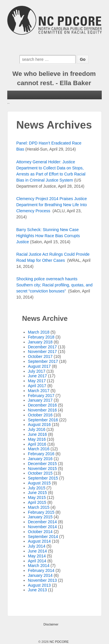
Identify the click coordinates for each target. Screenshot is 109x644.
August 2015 (39, 483)
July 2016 (37, 429)
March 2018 (39, 332)
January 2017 (40, 400)
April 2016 (37, 444)
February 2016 (41, 454)
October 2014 (40, 532)
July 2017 (37, 371)
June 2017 (37, 376)
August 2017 (39, 366)
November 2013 (42, 580)
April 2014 (37, 561)
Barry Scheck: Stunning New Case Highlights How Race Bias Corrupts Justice (48, 236)
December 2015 (42, 464)
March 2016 (39, 449)
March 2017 (39, 391)
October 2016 (40, 415)
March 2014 (39, 566)
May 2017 (37, 381)
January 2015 (40, 517)
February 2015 (41, 512)
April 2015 (37, 502)
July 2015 (37, 488)
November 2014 (42, 527)
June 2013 (37, 590)
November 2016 (42, 410)
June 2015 (37, 493)
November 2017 (42, 352)
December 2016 (42, 405)
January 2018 (40, 342)
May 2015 (37, 497)
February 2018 (41, 337)
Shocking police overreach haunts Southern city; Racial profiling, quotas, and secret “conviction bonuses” (54, 285)
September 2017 (43, 361)
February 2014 (41, 570)
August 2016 (39, 425)
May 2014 (37, 556)
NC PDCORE (59, 642)
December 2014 (42, 522)
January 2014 (40, 575)
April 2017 (37, 386)
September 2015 (43, 478)
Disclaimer (51, 624)
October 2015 (40, 473)
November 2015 (42, 469)
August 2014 (39, 541)
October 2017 (40, 356)
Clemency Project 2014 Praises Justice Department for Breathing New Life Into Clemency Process (52, 205)
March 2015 (39, 507)
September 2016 (43, 420)
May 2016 (37, 439)
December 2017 (42, 347)
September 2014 (43, 537)
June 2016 (37, 434)
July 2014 (37, 546)
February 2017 (41, 396)
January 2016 (40, 459)
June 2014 (37, 551)
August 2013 (39, 585)
